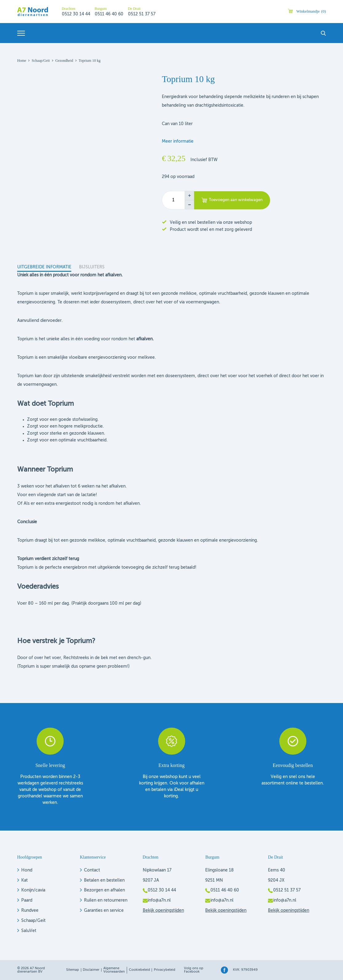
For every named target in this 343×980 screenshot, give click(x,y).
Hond (27, 870)
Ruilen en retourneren (106, 900)
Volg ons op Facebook (194, 970)
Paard (27, 900)
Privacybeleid (165, 970)
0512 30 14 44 (76, 14)
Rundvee (30, 911)
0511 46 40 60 (109, 14)
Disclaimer (91, 970)
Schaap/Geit (33, 921)
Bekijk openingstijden (163, 911)
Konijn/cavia (33, 890)
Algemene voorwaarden (114, 970)
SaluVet (29, 931)
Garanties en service (104, 911)
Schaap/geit (41, 61)
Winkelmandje (311, 11)
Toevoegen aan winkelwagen (236, 200)
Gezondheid (64, 61)
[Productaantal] (173, 200)
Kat (24, 880)
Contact (92, 870)
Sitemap (73, 970)
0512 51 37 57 (142, 14)
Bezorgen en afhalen (104, 890)
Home (22, 61)
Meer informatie (178, 141)
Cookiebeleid (140, 970)
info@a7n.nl (159, 900)
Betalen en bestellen (104, 880)
